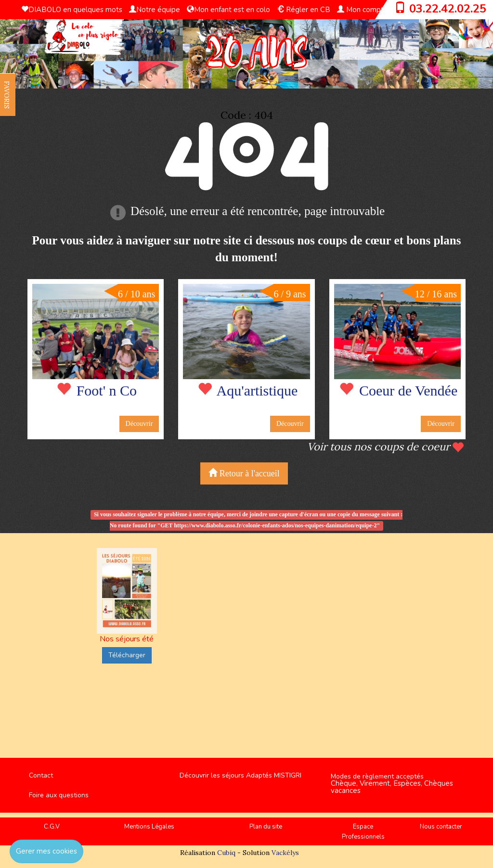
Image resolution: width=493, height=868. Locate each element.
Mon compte (363, 10)
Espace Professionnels (363, 832)
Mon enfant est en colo (228, 10)
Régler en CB (304, 10)
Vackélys (285, 853)
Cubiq (226, 853)
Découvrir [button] (139, 424)
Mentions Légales (149, 827)
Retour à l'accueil (244, 473)
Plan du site (266, 827)
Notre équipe (155, 10)
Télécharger (127, 655)
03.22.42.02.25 (448, 9)
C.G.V (52, 827)
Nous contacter (441, 827)
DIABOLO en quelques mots (72, 10)
